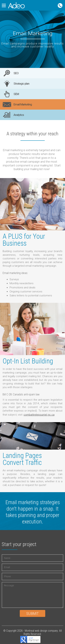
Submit (32, 614)
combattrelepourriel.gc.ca (39, 415)
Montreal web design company (41, 631)
